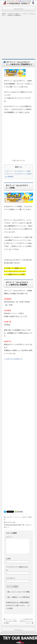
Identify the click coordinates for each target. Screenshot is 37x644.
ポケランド (18, 517)
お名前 (8, 559)
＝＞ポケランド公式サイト (13, 359)
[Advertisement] (18, 36)
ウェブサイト (11, 578)
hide (20, 167)
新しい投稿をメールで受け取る (19, 597)
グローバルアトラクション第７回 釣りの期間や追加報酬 (11, 621)
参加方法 (25, 517)
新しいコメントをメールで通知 (19, 592)
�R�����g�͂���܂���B (13, 525)
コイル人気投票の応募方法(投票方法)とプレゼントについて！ (26, 621)
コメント (9, 537)
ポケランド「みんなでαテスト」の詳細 (18, 171)
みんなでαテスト (10, 517)
